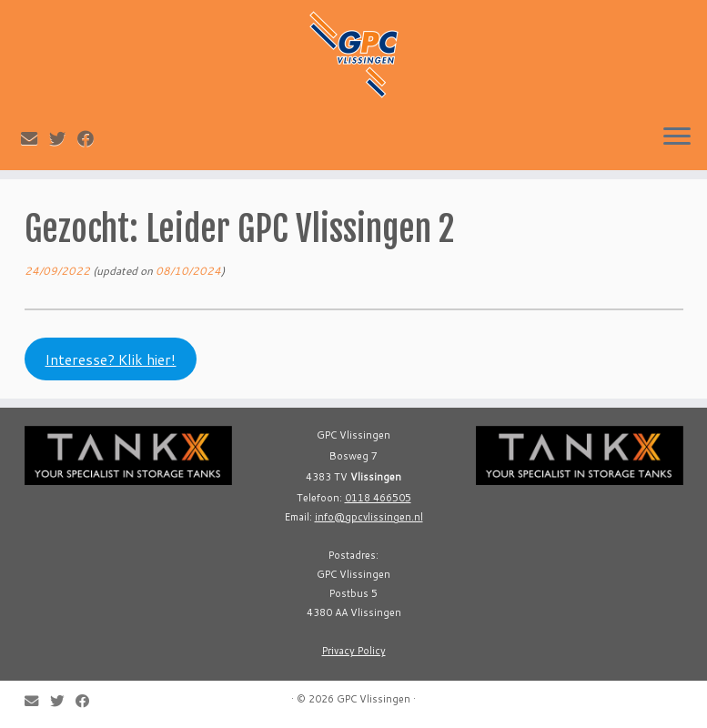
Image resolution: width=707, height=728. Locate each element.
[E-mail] (35, 138)
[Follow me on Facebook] (91, 138)
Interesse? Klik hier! (110, 359)
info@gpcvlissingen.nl (369, 517)
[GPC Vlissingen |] (353, 55)
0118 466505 (378, 498)
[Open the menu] (677, 137)
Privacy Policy (354, 651)
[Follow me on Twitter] (63, 138)
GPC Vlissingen (374, 699)
